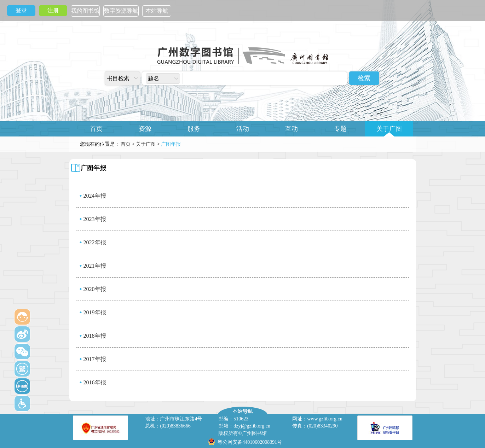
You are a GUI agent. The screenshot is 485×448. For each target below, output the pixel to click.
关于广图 (389, 129)
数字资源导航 (121, 11)
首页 (96, 129)
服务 (194, 129)
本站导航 (157, 11)
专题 (340, 129)
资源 (145, 129)
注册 (53, 10)
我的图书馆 (85, 11)
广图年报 (93, 168)
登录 (21, 10)
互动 (291, 129)
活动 (243, 129)
